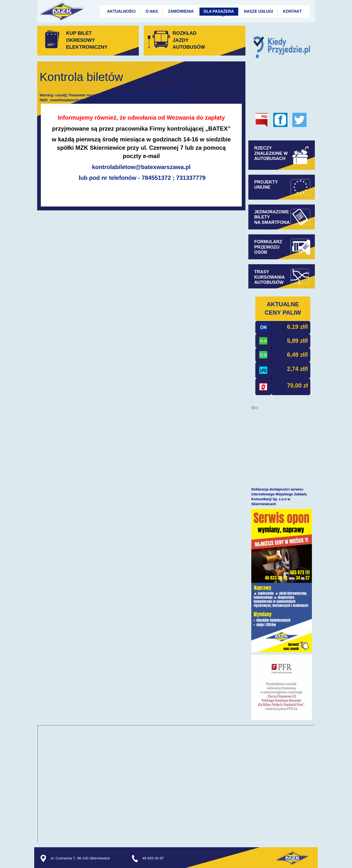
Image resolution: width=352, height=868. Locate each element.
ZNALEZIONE (271, 156)
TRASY (262, 272)
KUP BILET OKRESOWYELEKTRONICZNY (87, 40)
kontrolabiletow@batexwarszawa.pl (141, 167)
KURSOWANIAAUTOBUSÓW (269, 280)
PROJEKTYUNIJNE (266, 185)
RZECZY (264, 148)
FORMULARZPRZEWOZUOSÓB (268, 247)
